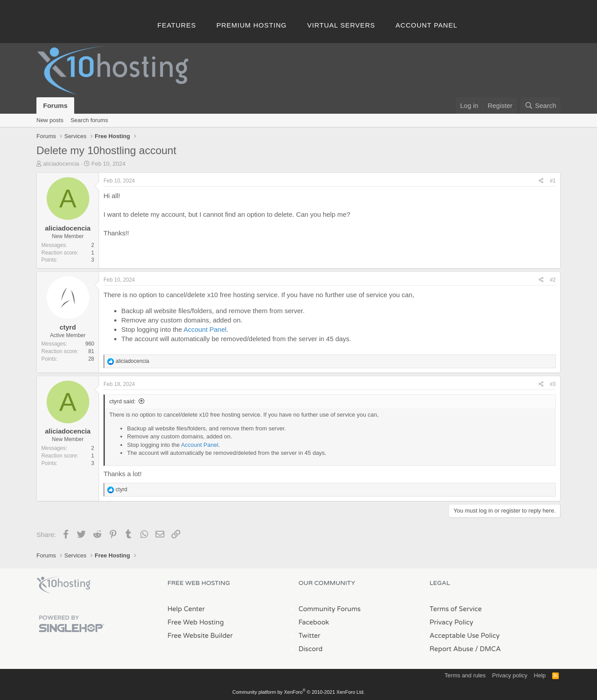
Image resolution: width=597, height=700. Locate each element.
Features (177, 25)
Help (540, 675)
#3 (553, 384)
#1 (553, 181)
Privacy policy (510, 675)
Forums (55, 105)
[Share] (541, 181)
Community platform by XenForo (298, 692)
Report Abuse (452, 649)
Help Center (186, 609)
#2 (553, 280)
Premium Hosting (251, 25)
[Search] (540, 105)
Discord (310, 649)
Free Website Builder (200, 636)
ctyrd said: (122, 401)
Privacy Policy (451, 622)
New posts (50, 120)
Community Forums (330, 609)
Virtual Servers (341, 25)
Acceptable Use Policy (465, 636)
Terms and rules (465, 675)
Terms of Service (456, 609)
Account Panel (427, 25)
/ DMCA (488, 649)
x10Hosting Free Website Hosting (64, 585)
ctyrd (68, 327)
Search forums (90, 120)
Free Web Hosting (196, 622)
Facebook (314, 622)
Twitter (309, 636)
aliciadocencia (61, 164)
